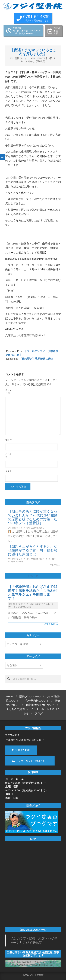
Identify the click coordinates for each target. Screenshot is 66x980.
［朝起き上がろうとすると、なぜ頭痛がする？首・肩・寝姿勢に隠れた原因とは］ (33, 550)
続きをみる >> (51, 624)
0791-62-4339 (21, 750)
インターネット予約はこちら (30, 761)
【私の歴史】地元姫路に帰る (36, 359)
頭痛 (13, 562)
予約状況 (40, 61)
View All (55, 565)
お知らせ (30, 61)
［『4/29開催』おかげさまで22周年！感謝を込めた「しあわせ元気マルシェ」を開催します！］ (33, 592)
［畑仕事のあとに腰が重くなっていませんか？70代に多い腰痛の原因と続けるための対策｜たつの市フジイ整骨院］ (33, 517)
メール (8, 455)
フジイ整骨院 (36, 975)
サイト (8, 471)
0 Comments (23, 607)
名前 (9, 440)
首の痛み (20, 562)
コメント (8, 391)
